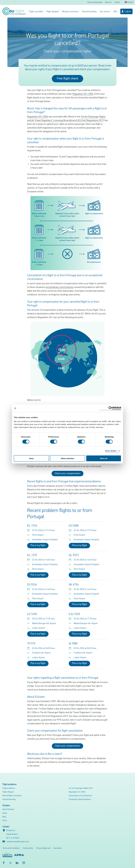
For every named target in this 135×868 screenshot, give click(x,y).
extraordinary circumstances (60, 287)
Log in (128, 11)
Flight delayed (53, 12)
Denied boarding (89, 12)
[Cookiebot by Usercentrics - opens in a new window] (110, 408)
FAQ (115, 12)
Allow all (104, 458)
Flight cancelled (36, 12)
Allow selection (67, 458)
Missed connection (70, 12)
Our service (105, 12)
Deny (31, 458)
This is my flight (38, 545)
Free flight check (67, 79)
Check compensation (95, 2)
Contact (117, 2)
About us (108, 2)
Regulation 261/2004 (83, 94)
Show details (111, 451)
